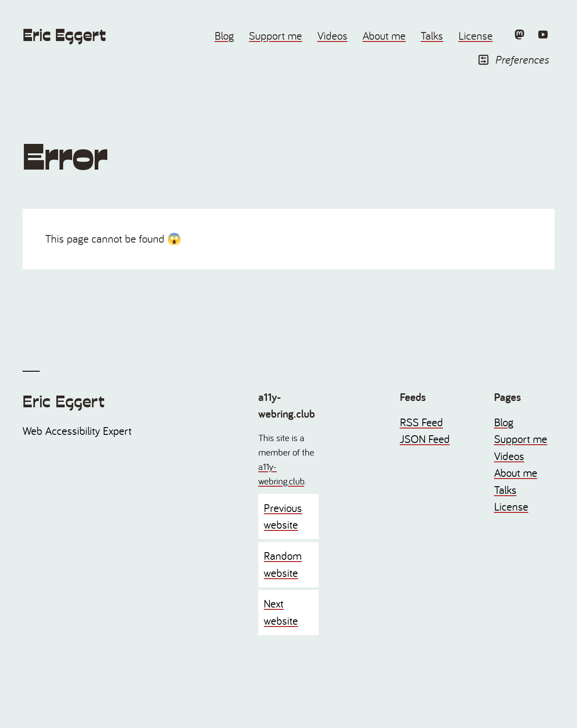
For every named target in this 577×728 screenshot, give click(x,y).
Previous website (283, 516)
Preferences (513, 60)
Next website (281, 612)
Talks (432, 36)
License (476, 36)
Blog (224, 36)
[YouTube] (543, 34)
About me (384, 36)
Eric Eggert (64, 35)
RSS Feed (421, 422)
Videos (332, 36)
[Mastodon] (519, 34)
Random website (283, 564)
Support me (275, 36)
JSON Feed (425, 439)
